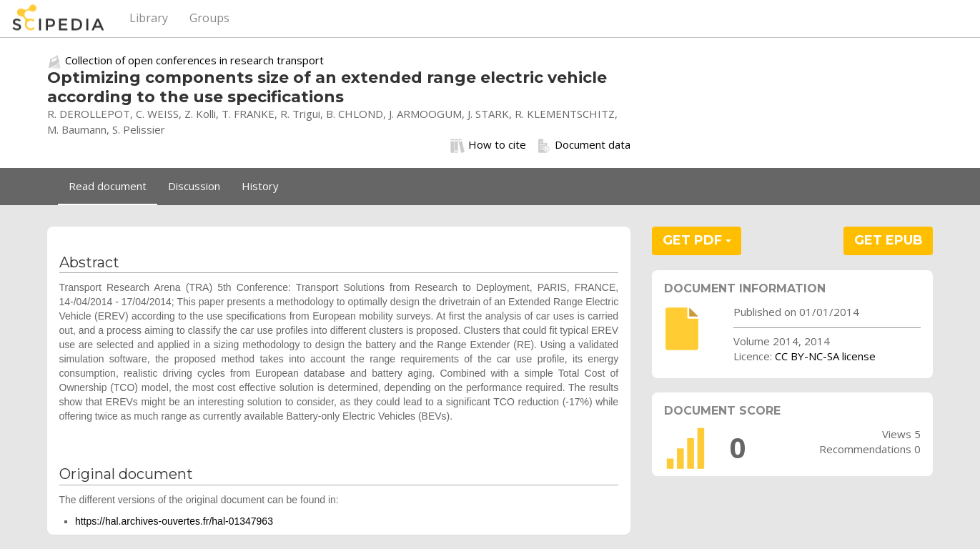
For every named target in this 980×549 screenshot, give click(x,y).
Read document (108, 186)
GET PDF (697, 240)
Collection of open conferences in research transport (194, 60)
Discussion (194, 186)
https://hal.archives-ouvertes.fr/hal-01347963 (174, 521)
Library (149, 18)
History (260, 186)
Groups (209, 18)
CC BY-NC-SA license (825, 356)
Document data (584, 145)
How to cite (488, 145)
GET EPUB (889, 240)
